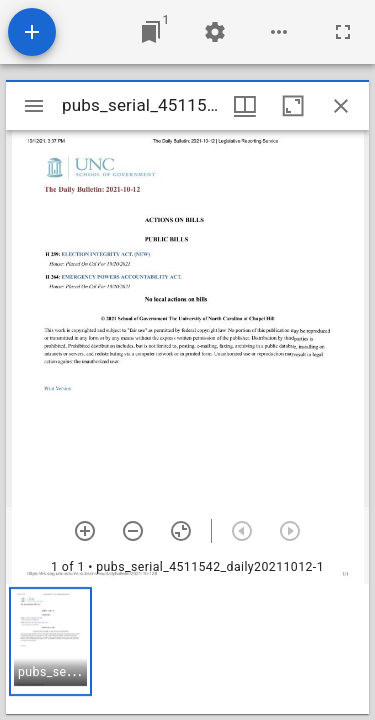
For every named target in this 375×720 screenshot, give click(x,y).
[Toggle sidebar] (34, 106)
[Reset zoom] (181, 531)
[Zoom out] (133, 531)
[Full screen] (343, 32)
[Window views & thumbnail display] (245, 106)
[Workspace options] (279, 32)
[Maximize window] (293, 106)
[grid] (187, 649)
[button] (50, 641)
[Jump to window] (151, 32)
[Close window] (341, 106)
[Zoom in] (85, 531)
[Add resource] (32, 32)
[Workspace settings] (215, 32)
